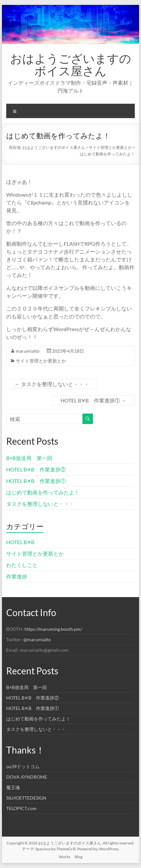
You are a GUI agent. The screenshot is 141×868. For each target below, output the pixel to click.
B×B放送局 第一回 (29, 458)
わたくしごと (22, 565)
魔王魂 (13, 787)
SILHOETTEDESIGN (26, 798)
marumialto (28, 351)
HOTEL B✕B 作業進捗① (93, 400)
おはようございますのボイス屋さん (71, 64)
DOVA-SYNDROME (27, 777)
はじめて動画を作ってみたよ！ (43, 492)
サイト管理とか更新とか (41, 361)
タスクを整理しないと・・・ (52, 384)
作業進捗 (17, 576)
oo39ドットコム (23, 766)
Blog (79, 857)
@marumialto (37, 639)
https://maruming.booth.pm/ (53, 629)
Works (65, 857)
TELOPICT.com (21, 808)
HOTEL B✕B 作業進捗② (36, 469)
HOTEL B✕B (20, 542)
